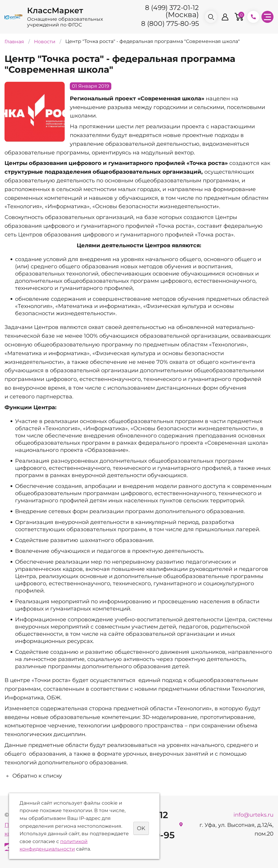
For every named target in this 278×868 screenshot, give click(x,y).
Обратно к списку (33, 776)
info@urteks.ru (253, 815)
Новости (45, 42)
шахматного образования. (117, 540)
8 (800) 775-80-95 (170, 24)
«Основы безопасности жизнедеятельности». (156, 206)
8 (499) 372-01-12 (172, 8)
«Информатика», (105, 428)
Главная (14, 42)
